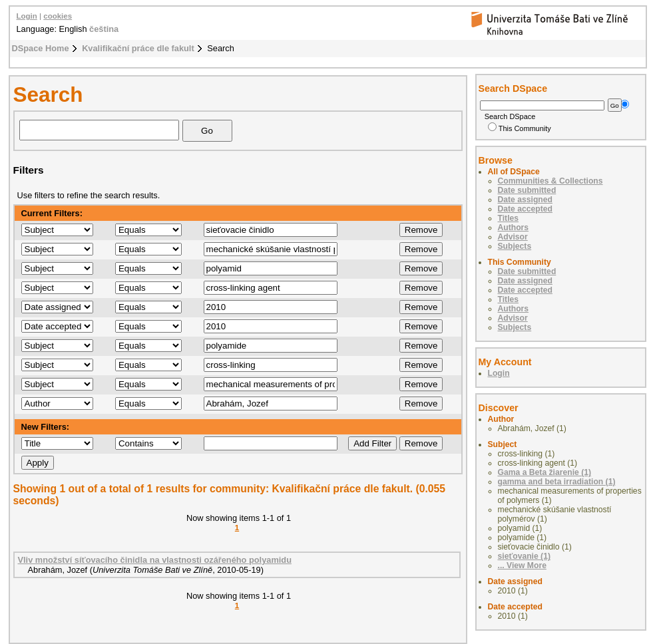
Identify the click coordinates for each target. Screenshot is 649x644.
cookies (58, 16)
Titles (509, 218)
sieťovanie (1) (524, 556)
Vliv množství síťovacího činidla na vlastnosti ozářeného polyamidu (155, 560)
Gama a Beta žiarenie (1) (545, 472)
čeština (104, 29)
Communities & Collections (550, 181)
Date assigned (525, 200)
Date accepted (525, 209)
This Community (520, 128)
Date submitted (527, 190)
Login (27, 16)
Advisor (513, 237)
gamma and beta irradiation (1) (557, 482)
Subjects (515, 246)
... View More (522, 565)
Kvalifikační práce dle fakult (138, 48)
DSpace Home (41, 48)
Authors (514, 228)
